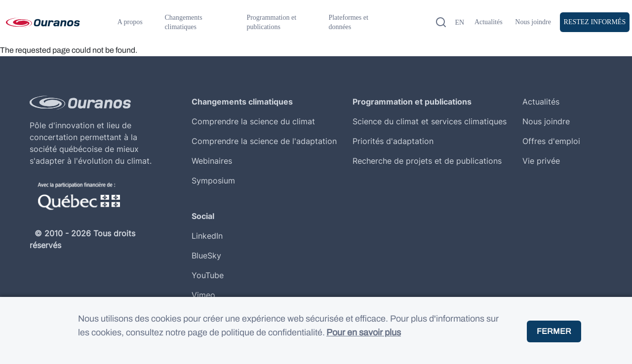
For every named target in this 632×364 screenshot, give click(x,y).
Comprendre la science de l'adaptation (264, 141)
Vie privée (541, 161)
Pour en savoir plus (364, 342)
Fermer (554, 340)
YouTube (208, 275)
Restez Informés (595, 22)
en (459, 22)
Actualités (489, 22)
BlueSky (206, 255)
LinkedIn (207, 236)
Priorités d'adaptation (393, 141)
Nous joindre (533, 22)
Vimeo (203, 295)
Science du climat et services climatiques (430, 121)
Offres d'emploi (551, 141)
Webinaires (212, 161)
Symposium (213, 181)
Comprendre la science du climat (253, 121)
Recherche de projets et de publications (427, 161)
